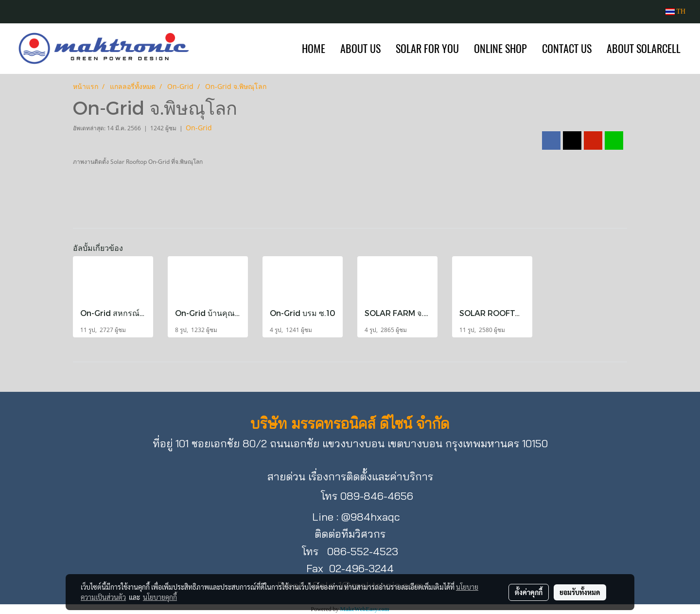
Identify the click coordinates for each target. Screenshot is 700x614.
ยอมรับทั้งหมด (580, 592)
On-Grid (199, 128)
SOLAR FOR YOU (427, 49)
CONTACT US (567, 49)
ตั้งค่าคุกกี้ (529, 592)
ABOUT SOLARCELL (644, 49)
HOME (314, 49)
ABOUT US (360, 49)
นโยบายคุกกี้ (160, 597)
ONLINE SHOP (500, 49)
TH (675, 11)
